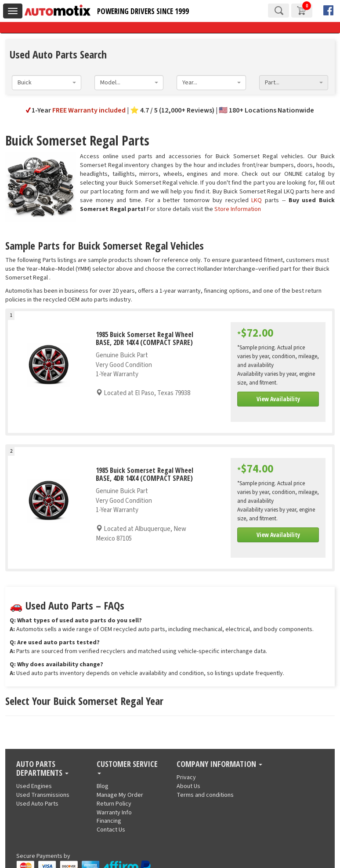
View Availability (278, 399)
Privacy (186, 777)
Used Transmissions (43, 795)
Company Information (219, 764)
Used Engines (34, 786)
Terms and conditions (205, 795)
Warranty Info (114, 813)
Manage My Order (120, 795)
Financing (109, 821)
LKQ (257, 200)
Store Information (238, 209)
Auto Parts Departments (42, 769)
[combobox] (47, 83)
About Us (188, 786)
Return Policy (114, 804)
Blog (103, 786)
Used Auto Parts (37, 804)
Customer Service (127, 767)
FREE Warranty (89, 110)
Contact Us (111, 830)
